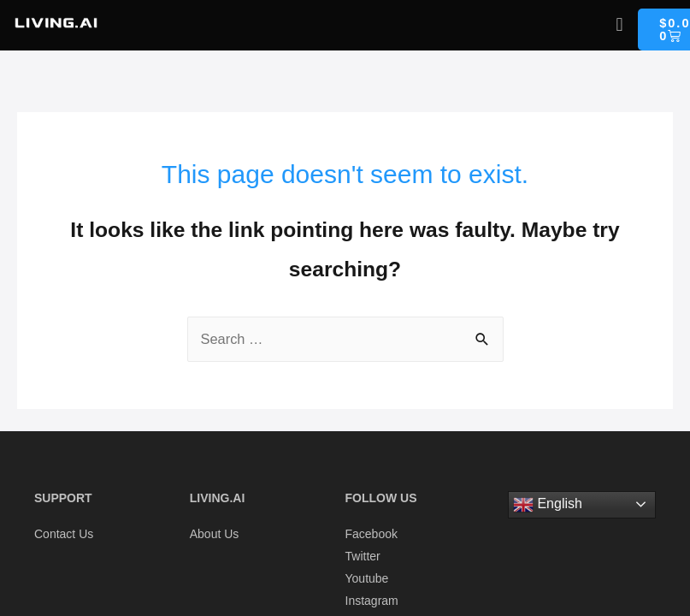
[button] (619, 24)
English (548, 505)
